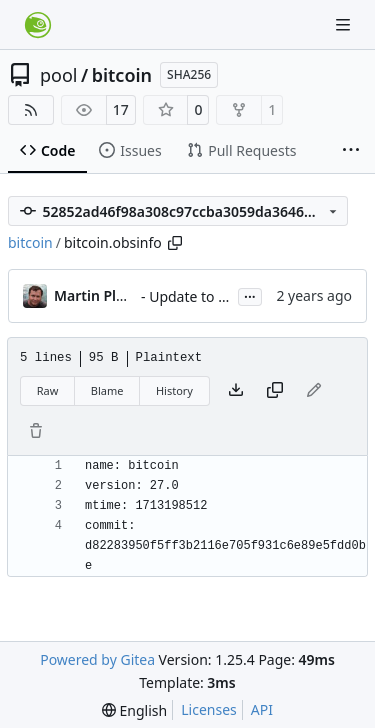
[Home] (38, 25)
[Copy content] (275, 391)
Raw (48, 390)
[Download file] (236, 391)
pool (59, 75)
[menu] (134, 710)
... (250, 295)
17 (121, 109)
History (174, 390)
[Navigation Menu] (345, 24)
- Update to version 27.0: (221, 296)
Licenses (209, 709)
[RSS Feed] (31, 110)
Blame (107, 390)
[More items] (351, 151)
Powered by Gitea (97, 659)
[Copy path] (175, 243)
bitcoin (122, 75)
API (262, 709)
